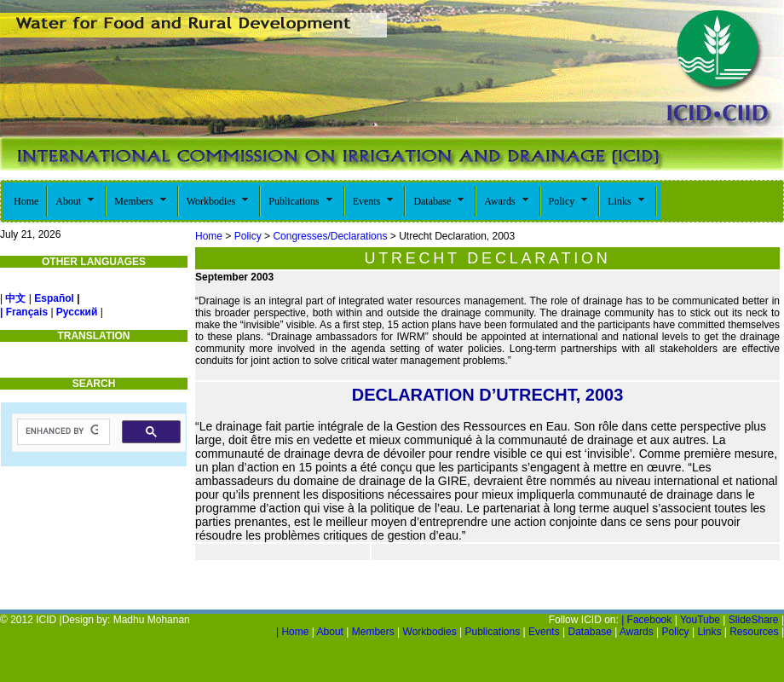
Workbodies (430, 632)
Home (209, 236)
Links (709, 632)
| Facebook (646, 620)
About (330, 632)
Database (589, 632)
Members (373, 632)
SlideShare (754, 620)
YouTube (700, 620)
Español (54, 298)
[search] (62, 431)
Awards (637, 632)
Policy (248, 236)
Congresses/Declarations (330, 236)
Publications (493, 632)
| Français (24, 312)
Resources (754, 632)
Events (544, 632)
